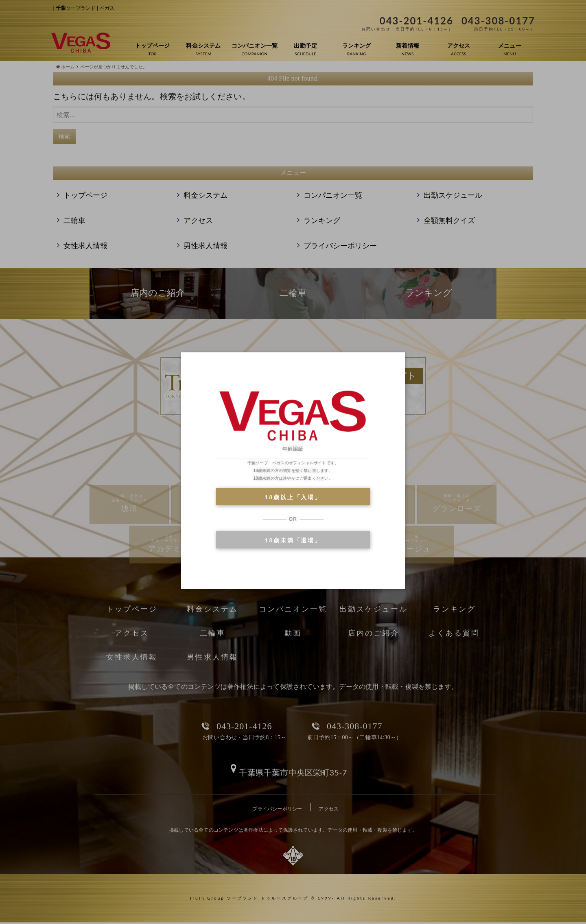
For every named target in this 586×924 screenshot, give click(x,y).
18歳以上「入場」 (293, 497)
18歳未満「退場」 (293, 540)
